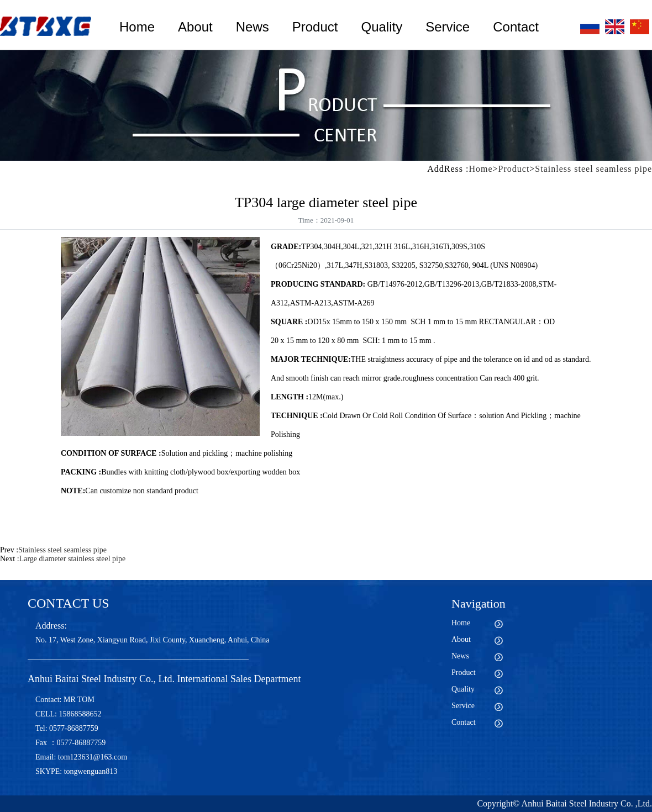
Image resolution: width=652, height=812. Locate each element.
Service (448, 27)
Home (137, 27)
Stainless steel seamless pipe (593, 169)
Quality (382, 27)
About (195, 27)
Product (315, 27)
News (253, 27)
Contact (516, 27)
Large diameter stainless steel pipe (73, 559)
